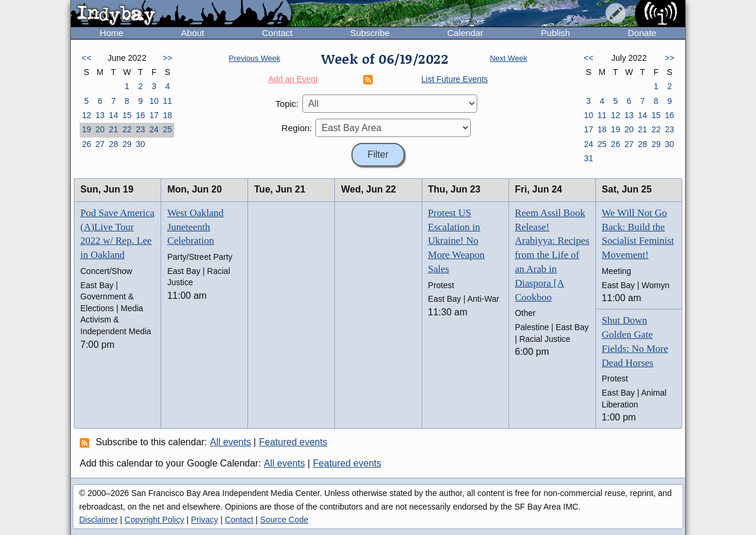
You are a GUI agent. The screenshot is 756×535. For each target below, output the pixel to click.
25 (168, 129)
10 (154, 101)
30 (141, 144)
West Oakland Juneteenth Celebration (195, 227)
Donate (642, 33)
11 (168, 101)
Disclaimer (98, 520)
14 (113, 115)
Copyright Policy (154, 520)
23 (141, 129)
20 (100, 129)
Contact (277, 33)
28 (113, 144)
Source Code (284, 520)
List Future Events (454, 79)
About (193, 33)
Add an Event (293, 79)
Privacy (204, 520)
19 (87, 129)
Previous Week (254, 58)
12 (87, 115)
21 (113, 129)
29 (127, 144)
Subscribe (370, 33)
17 (154, 115)
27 (100, 144)
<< (86, 58)
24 (154, 129)
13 (100, 115)
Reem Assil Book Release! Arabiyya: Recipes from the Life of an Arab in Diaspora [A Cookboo (552, 255)
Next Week (508, 58)
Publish (555, 33)
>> (167, 58)
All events (231, 442)
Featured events (294, 442)
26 (87, 144)
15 (127, 115)
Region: (297, 128)
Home (112, 33)
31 (589, 158)
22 (127, 129)
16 (141, 115)
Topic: (287, 104)
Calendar (465, 33)
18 (168, 115)
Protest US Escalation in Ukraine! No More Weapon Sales (457, 241)
